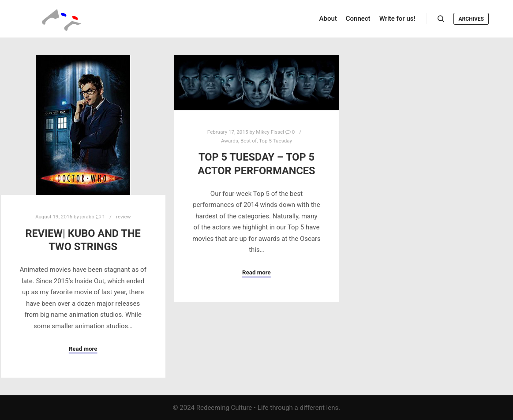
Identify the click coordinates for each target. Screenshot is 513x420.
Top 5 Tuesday (275, 141)
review (123, 217)
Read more (83, 349)
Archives (471, 19)
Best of (249, 141)
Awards (230, 141)
